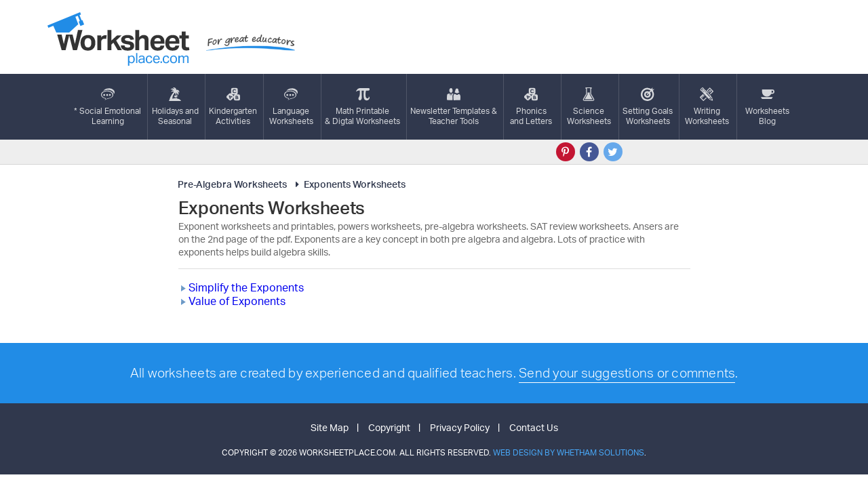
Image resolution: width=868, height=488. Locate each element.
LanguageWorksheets (291, 107)
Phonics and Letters (531, 107)
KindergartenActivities (233, 107)
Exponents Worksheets (349, 184)
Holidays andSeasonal (175, 107)
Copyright (389, 427)
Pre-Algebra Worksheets (232, 184)
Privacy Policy (460, 427)
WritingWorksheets (707, 107)
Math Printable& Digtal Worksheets (362, 107)
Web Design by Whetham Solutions (569, 452)
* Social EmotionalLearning (107, 107)
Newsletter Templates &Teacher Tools (454, 107)
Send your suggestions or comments (627, 373)
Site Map (330, 427)
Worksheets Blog (767, 107)
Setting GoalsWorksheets (648, 107)
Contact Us (534, 427)
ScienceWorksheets (589, 107)
